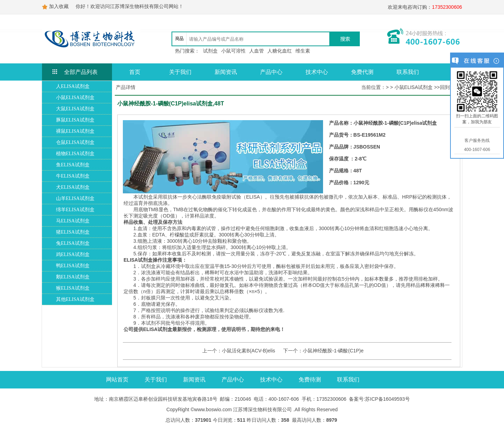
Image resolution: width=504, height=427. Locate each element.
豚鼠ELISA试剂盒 (75, 120)
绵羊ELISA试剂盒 (75, 210)
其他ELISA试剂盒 (75, 299)
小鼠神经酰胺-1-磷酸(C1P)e (333, 351)
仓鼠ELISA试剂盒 (75, 142)
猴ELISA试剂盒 (73, 288)
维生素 (303, 51)
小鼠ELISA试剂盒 (75, 98)
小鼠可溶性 (233, 51)
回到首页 (450, 87)
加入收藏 (59, 6)
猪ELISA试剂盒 (73, 232)
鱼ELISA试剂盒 (73, 165)
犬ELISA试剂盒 (73, 187)
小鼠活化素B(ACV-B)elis (248, 351)
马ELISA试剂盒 (73, 221)
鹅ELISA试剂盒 (73, 277)
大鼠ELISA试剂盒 (75, 109)
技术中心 (317, 72)
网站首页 (117, 380)
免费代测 (362, 72)
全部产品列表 (81, 72)
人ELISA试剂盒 (73, 86)
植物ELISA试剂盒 (75, 154)
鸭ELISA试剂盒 (73, 266)
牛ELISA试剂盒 (73, 176)
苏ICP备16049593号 (387, 399)
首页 (135, 72)
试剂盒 (210, 51)
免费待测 (310, 380)
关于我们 (180, 72)
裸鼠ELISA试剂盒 (75, 131)
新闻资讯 (226, 72)
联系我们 (408, 72)
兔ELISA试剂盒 (73, 243)
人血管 (257, 51)
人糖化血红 (280, 51)
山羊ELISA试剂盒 (75, 198)
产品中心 (271, 72)
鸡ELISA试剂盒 (73, 254)
